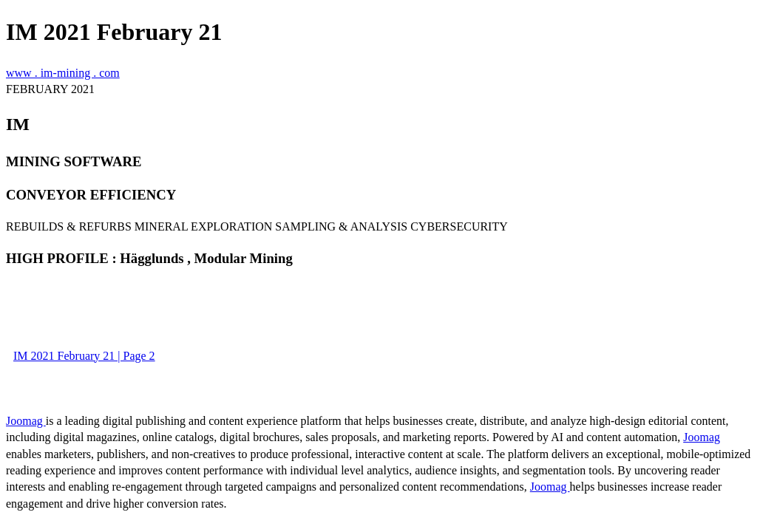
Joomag (26, 421)
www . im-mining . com (63, 73)
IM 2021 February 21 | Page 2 (84, 356)
